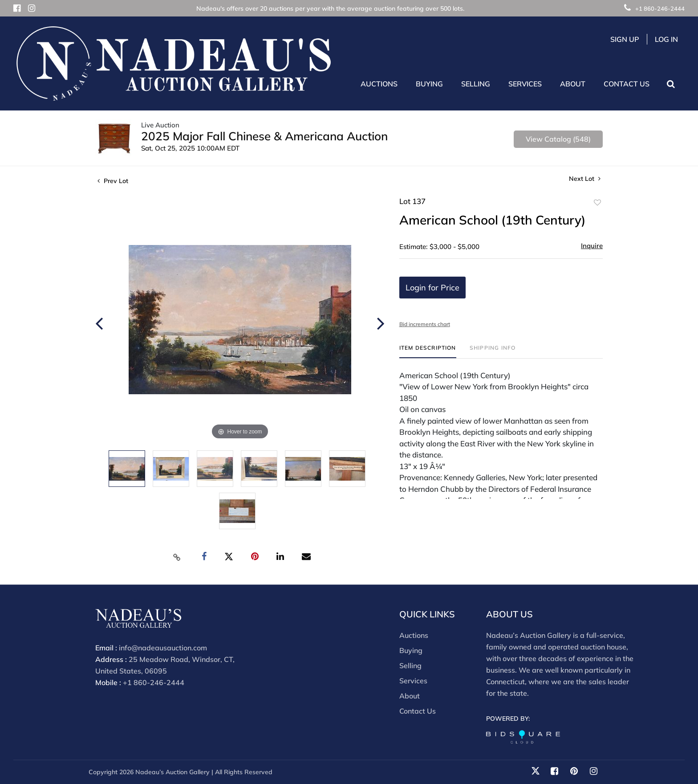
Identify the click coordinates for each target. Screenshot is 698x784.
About (410, 696)
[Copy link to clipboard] (177, 557)
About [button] (573, 84)
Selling (410, 666)
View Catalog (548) (558, 139)
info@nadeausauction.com (163, 648)
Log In (666, 39)
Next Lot (585, 179)
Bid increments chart (425, 324)
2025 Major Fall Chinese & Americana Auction (264, 136)
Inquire (592, 246)
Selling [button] (476, 84)
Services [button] (525, 84)
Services (413, 681)
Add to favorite (597, 203)
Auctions (414, 635)
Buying (411, 650)
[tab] (428, 351)
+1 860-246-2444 (654, 8)
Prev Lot (113, 181)
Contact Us (627, 84)
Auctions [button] (379, 84)
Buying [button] (429, 84)
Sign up (625, 39)
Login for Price (432, 288)
